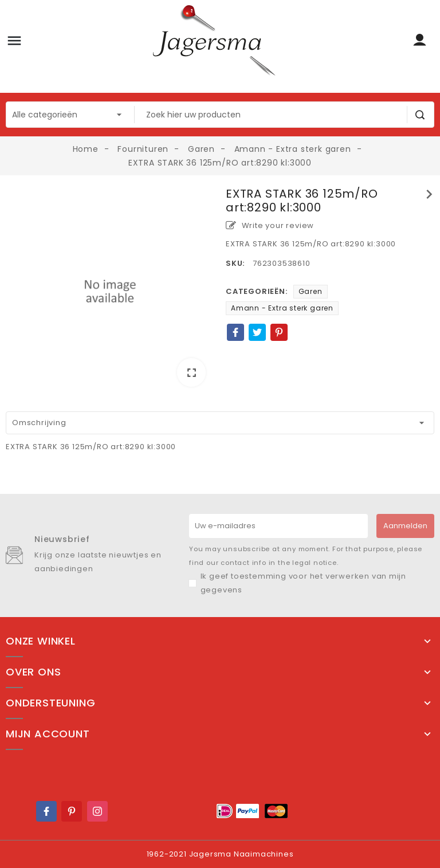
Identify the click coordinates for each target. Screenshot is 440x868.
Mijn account (48, 734)
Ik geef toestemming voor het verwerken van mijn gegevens (304, 583)
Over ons (33, 672)
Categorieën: (257, 291)
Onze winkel (41, 641)
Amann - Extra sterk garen (282, 308)
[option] (110, 291)
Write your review (270, 225)
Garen (311, 291)
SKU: (235, 263)
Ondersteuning (50, 703)
